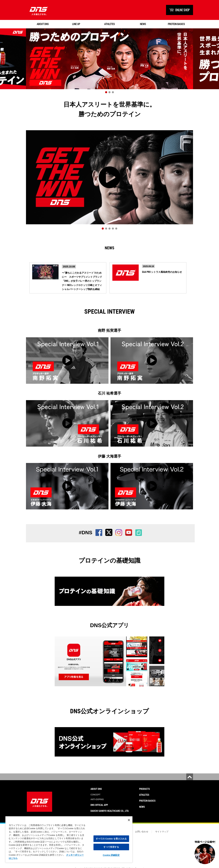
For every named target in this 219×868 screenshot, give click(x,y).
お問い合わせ (142, 832)
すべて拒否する (111, 847)
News (109, 249)
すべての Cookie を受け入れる (111, 839)
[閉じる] (129, 820)
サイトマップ (162, 832)
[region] (69, 839)
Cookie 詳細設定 (111, 855)
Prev (6, 63)
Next (213, 63)
